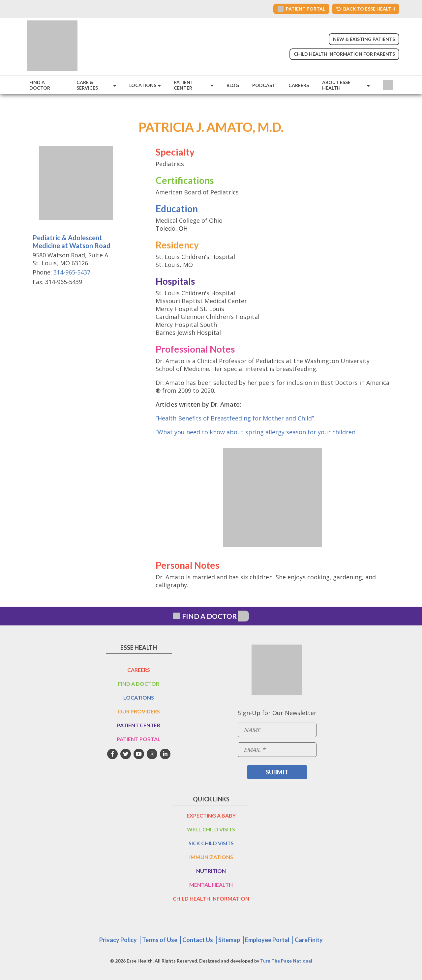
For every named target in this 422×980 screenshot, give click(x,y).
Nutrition (211, 871)
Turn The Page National (286, 961)
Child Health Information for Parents (344, 54)
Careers (299, 85)
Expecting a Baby (211, 815)
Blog (233, 85)
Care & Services (87, 85)
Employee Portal (267, 940)
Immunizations (211, 857)
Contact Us (198, 940)
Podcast (264, 85)
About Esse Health (336, 85)
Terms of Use (160, 940)
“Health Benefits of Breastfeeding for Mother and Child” (235, 418)
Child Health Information (211, 898)
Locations (143, 85)
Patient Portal (139, 739)
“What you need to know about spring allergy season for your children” (256, 432)
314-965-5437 (72, 272)
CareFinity (309, 940)
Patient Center (184, 85)
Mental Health (211, 885)
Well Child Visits (211, 829)
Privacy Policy (118, 940)
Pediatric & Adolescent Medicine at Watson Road (72, 242)
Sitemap (229, 940)
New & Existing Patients (364, 39)
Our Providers (139, 711)
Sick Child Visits (211, 843)
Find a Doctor (40, 85)
